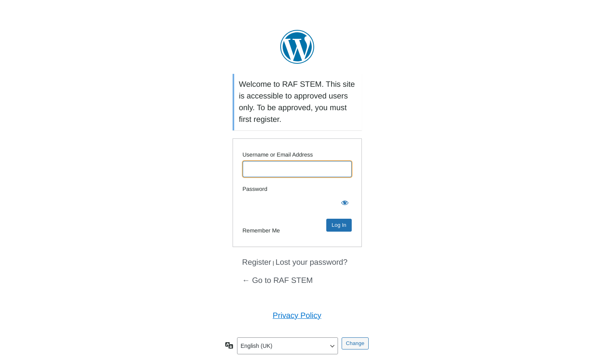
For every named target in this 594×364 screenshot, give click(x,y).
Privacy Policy (297, 316)
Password (255, 189)
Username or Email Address (278, 155)
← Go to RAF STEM (278, 280)
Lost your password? (312, 262)
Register (257, 262)
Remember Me (261, 230)
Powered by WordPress (297, 47)
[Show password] (344, 203)
